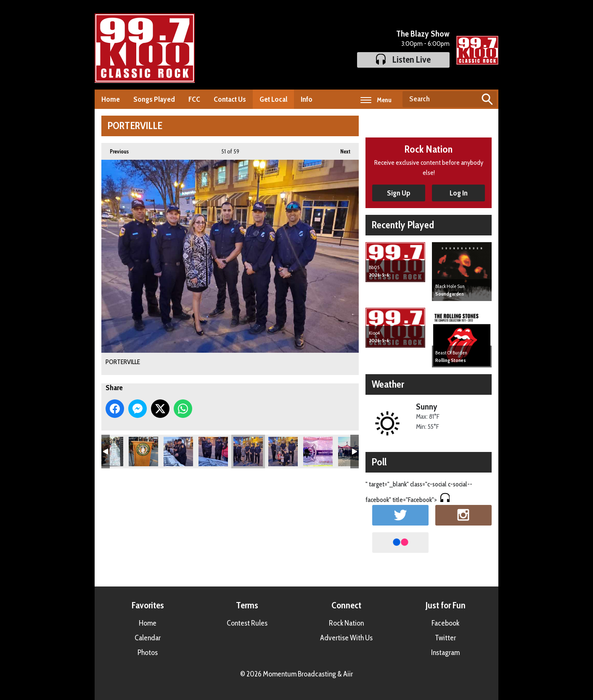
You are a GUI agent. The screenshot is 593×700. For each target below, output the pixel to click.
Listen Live (403, 59)
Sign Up (399, 193)
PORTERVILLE (143, 452)
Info (307, 99)
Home (111, 99)
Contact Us (230, 99)
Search (487, 99)
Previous (115, 149)
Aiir (348, 674)
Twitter (445, 638)
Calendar (148, 638)
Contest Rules (247, 623)
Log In (459, 193)
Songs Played (154, 99)
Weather (388, 384)
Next (341, 149)
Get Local (273, 99)
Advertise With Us (346, 638)
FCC (194, 99)
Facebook (445, 623)
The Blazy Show (423, 34)
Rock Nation (346, 623)
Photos (148, 652)
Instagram (445, 652)
